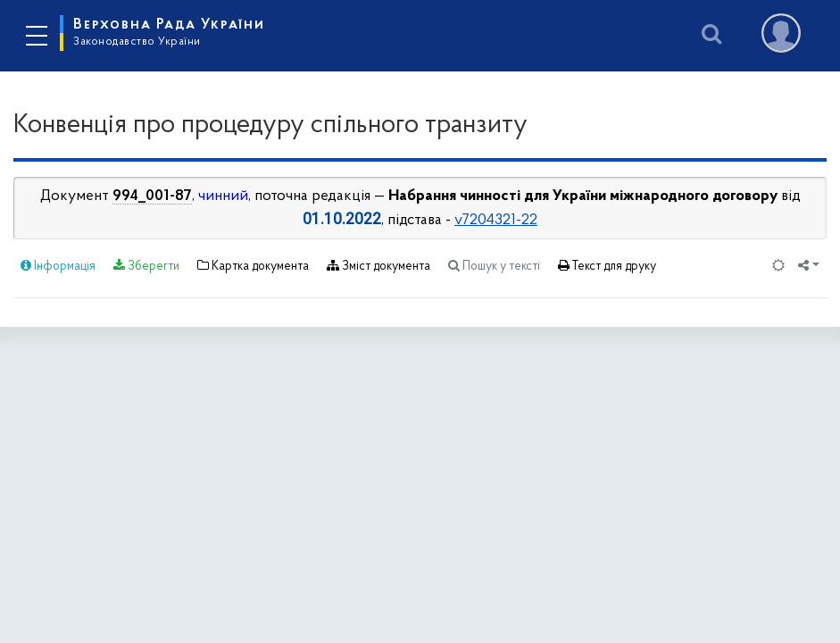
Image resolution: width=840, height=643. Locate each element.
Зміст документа (378, 266)
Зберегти (146, 266)
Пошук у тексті (494, 266)
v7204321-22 (496, 220)
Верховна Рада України (169, 32)
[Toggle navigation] (36, 36)
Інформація (58, 266)
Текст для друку (607, 266)
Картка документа (253, 266)
